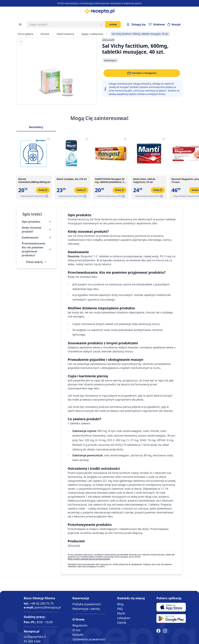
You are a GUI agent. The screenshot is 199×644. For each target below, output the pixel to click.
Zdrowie (45, 34)
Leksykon (124, 618)
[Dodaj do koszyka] (43, 190)
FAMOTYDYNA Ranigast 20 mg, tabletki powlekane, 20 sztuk (110, 181)
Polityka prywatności (87, 604)
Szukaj (113, 24)
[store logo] (99, 11)
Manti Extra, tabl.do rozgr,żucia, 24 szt (144, 181)
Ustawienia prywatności (89, 639)
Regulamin (80, 625)
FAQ (120, 609)
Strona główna (25, 34)
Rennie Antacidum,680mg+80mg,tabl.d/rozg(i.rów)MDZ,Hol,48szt (34, 181)
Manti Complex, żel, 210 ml (72, 179)
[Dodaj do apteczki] (21, 42)
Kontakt (78, 635)
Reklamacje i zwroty (86, 609)
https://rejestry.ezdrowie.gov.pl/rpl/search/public (89, 559)
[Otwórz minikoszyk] (174, 24)
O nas (76, 630)
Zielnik (122, 623)
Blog (120, 604)
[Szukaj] (101, 24)
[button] (46, 196)
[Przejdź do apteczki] (157, 24)
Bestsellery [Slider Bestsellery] (36, 127)
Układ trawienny (65, 34)
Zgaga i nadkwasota (92, 34)
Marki (121, 613)
